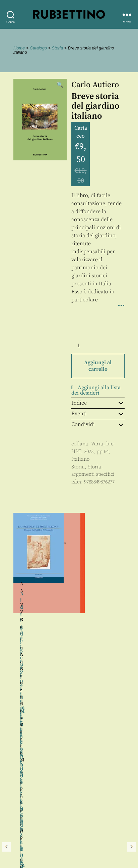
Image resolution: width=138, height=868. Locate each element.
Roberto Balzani (96, 620)
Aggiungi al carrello (98, 366)
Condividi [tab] (98, 424)
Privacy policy (25, 843)
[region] (69, 607)
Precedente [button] (6, 606)
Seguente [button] (132, 606)
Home (19, 48)
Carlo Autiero (95, 85)
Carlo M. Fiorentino (97, 627)
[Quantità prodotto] (85, 345)
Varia (97, 444)
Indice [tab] (98, 403)
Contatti (18, 828)
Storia (57, 48)
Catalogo (38, 48)
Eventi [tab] (98, 414)
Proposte (18, 835)
